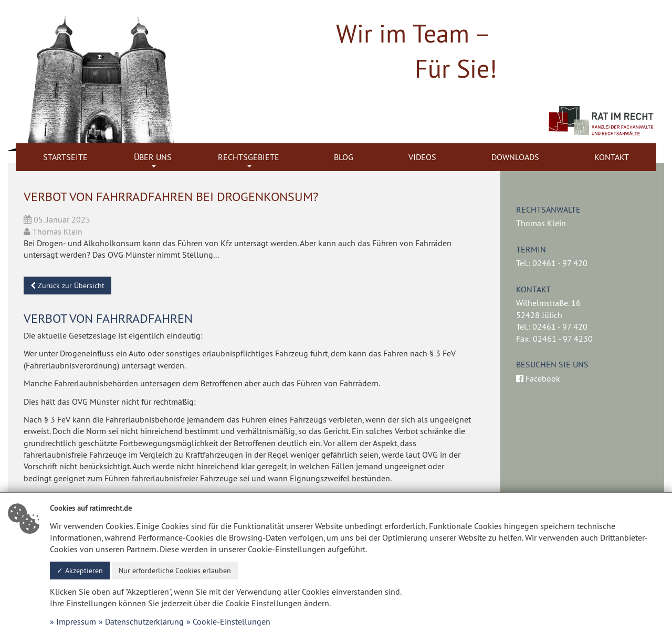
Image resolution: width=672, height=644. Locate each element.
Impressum (76, 621)
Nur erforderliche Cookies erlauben (175, 571)
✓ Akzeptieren (80, 571)
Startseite (65, 157)
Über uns (153, 157)
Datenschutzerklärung (144, 621)
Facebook (538, 378)
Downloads (515, 157)
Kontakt (612, 157)
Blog (344, 157)
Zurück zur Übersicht (67, 286)
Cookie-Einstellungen (232, 621)
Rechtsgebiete (249, 157)
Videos (422, 157)
